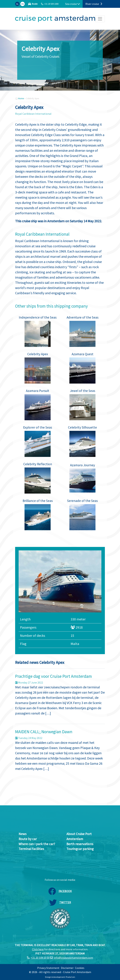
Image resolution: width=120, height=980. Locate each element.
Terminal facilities (31, 849)
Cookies (80, 968)
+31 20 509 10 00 (40, 958)
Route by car (28, 839)
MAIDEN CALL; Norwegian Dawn (44, 732)
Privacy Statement (48, 968)
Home (21, 98)
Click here (38, 949)
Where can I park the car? (37, 844)
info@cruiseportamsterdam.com (73, 958)
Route (35, 4)
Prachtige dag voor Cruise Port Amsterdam (53, 676)
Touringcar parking (80, 849)
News (23, 834)
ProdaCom (70, 977)
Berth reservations (80, 844)
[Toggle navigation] (100, 19)
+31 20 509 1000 (51, 4)
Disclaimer (67, 968)
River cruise (94, 4)
